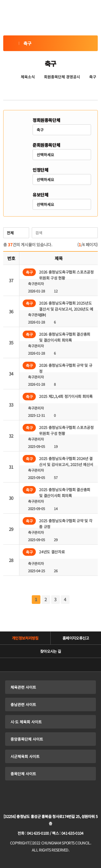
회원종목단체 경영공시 (62, 77)
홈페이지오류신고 (76, 638)
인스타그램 (58, 665)
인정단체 (40, 170)
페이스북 (73, 665)
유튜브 (28, 665)
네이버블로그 (43, 665)
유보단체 (40, 195)
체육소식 (28, 77)
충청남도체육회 (50, 801)
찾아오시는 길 (50, 651)
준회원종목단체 (46, 145)
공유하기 (51, 91)
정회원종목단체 (46, 120)
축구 (11, 43)
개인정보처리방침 (25, 638)
